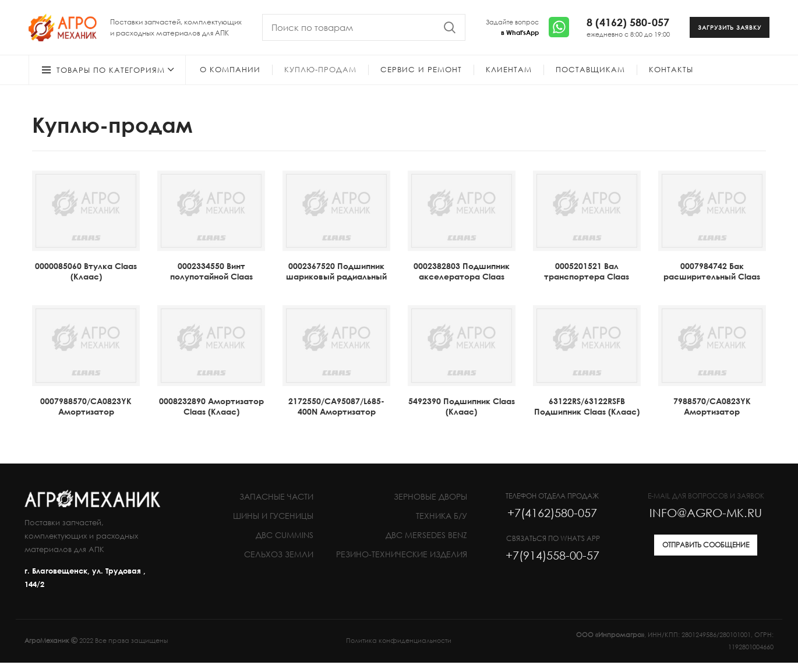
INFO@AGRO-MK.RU (706, 522)
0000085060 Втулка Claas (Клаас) (86, 280)
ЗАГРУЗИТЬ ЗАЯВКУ (730, 32)
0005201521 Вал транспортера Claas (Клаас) (587, 286)
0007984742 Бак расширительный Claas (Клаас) (712, 286)
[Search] (364, 32)
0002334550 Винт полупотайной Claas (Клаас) (211, 286)
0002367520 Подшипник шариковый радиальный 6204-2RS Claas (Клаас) (336, 286)
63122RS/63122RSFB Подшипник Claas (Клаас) (587, 415)
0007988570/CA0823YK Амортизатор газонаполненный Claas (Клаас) (86, 426)
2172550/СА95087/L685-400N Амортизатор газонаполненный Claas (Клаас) (337, 426)
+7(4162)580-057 (552, 522)
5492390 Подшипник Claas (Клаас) (462, 415)
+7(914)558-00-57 (552, 564)
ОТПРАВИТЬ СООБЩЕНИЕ (706, 554)
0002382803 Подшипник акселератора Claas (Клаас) (462, 286)
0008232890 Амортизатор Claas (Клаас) (211, 415)
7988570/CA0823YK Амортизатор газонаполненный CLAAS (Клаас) (712, 426)
